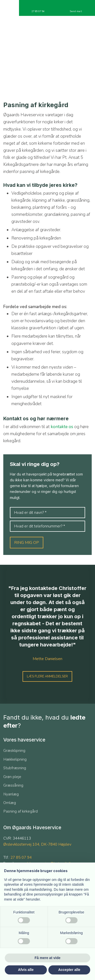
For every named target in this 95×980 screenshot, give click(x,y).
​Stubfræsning (15, 768)
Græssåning (13, 785)
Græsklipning (14, 751)
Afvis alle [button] (26, 970)
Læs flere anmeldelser (47, 676)
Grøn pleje (12, 777)
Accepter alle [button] (69, 970)
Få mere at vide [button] (48, 958)
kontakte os (62, 427)
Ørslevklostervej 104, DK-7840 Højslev (37, 844)
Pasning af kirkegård (21, 811)
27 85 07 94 (21, 857)
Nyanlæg (11, 794)
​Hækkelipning (15, 759)
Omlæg (10, 803)
